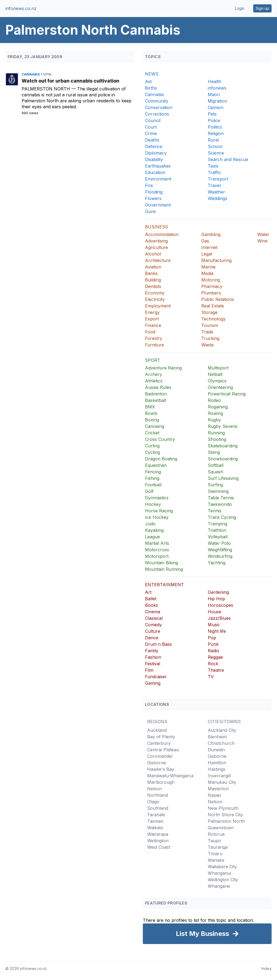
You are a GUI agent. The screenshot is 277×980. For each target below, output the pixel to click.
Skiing (214, 452)
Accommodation (162, 234)
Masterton (218, 789)
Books (151, 605)
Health (215, 81)
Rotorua (216, 834)
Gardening (218, 592)
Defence (154, 146)
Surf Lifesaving (223, 478)
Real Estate (213, 306)
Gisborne (156, 763)
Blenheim (217, 737)
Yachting (217, 563)
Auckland (157, 730)
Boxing (152, 420)
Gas (205, 241)
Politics (215, 127)
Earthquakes (158, 166)
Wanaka (216, 860)
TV (211, 677)
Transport (218, 179)
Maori (214, 94)
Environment (158, 179)
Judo (150, 524)
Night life (217, 631)
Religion (216, 133)
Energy (152, 312)
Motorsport (157, 556)
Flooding (154, 192)
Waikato (155, 828)
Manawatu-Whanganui (170, 776)
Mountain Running (164, 569)
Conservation (159, 107)
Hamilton (217, 763)
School (215, 146)
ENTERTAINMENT (164, 585)
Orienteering (220, 387)
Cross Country (160, 439)
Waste (207, 345)
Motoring (211, 280)
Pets (212, 114)
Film (149, 670)
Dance (152, 638)
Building (153, 280)
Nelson (154, 789)
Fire (149, 185)
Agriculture (156, 247)
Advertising (156, 241)
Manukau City (222, 782)
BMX (150, 407)
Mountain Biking (161, 563)
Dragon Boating (161, 459)
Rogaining (218, 407)
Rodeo (214, 400)
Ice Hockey (157, 517)
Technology (213, 319)
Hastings (217, 769)
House (215, 612)
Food (150, 332)
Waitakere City (222, 867)
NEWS (152, 74)
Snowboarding (223, 459)
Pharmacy (212, 286)
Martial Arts (157, 543)
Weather (216, 192)
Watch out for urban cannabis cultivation (70, 81)
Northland (158, 795)
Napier (215, 795)
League (152, 537)
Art (148, 592)
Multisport (218, 368)
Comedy (153, 625)
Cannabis (31, 74)
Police (214, 120)
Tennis (215, 511)
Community (157, 101)
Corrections (157, 114)
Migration (217, 101)
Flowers (153, 198)
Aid (148, 81)
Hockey (153, 504)
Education (155, 172)
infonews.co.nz (21, 8)
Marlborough (161, 782)
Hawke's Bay (161, 769)
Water (263, 234)
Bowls (151, 413)
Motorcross (157, 550)
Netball (215, 374)
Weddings (217, 198)
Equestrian (156, 465)
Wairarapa (158, 834)
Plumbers (211, 293)
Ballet (151, 599)
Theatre (216, 670)
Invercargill (219, 776)
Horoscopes (220, 605)
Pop (212, 638)
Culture (153, 631)
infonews (217, 88)
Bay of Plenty (161, 737)
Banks (151, 273)
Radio (213, 651)
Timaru (215, 854)
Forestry (154, 338)
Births (151, 88)
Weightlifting (220, 550)
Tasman (155, 821)
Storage (209, 312)
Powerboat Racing (227, 394)
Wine (262, 241)
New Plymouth (223, 808)
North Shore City (225, 815)
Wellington (158, 841)
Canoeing (155, 426)
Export (152, 319)
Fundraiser (156, 677)
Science (216, 153)
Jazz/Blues (219, 618)
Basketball (156, 400)
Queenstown (221, 828)
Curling (152, 446)
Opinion (216, 107)
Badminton (156, 394)
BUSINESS (156, 227)
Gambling (211, 234)
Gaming (153, 683)
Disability (154, 159)
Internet (209, 247)
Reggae (215, 657)
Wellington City (223, 880)
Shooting (217, 439)
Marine (208, 267)
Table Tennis (221, 498)
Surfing (215, 485)
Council (153, 120)
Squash (215, 472)
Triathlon (217, 530)
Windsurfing (220, 556)
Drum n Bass (158, 644)
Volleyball (218, 537)
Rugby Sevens (223, 426)
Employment (158, 306)
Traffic (214, 172)
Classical (154, 618)
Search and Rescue (228, 159)
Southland (158, 808)
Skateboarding (223, 446)
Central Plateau (163, 750)
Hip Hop (216, 599)
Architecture (158, 260)
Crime (151, 133)
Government (158, 205)
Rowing (215, 413)
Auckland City (222, 730)
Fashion (153, 657)
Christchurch (221, 743)
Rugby (214, 420)
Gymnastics (157, 498)
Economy (155, 293)
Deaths (152, 140)
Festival (153, 664)
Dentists (153, 286)
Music (214, 625)
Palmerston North (47, 89)
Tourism (210, 325)
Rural (213, 140)
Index (267, 968)
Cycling (152, 452)
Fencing (153, 472)
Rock (213, 664)
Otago (153, 802)
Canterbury (159, 743)
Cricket (152, 433)
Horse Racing (159, 511)
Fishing (152, 478)
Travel (214, 185)
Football (153, 485)
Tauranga (218, 847)
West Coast (159, 847)
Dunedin (216, 750)
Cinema (153, 612)
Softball (216, 465)
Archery (154, 374)
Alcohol (153, 254)
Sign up (262, 8)
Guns (150, 211)
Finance (153, 325)
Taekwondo (220, 504)
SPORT (153, 360)
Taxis (213, 166)
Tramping (217, 524)
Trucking (210, 338)
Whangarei (219, 886)
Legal (207, 254)
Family (152, 651)
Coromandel (160, 756)
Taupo (214, 841)
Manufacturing (216, 260)
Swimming (218, 491)
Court (151, 127)
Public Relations (218, 299)
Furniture (154, 345)
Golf (149, 491)
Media (207, 273)
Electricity (155, 299)
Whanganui (219, 873)
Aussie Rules (158, 387)
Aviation (153, 267)
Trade (207, 332)
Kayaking (154, 530)
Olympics (217, 381)
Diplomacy (156, 153)
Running (216, 433)
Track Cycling (222, 517)
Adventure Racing (163, 368)
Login (240, 8)
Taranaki (156, 815)
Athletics (154, 381)
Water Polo (219, 543)
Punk (213, 644)
